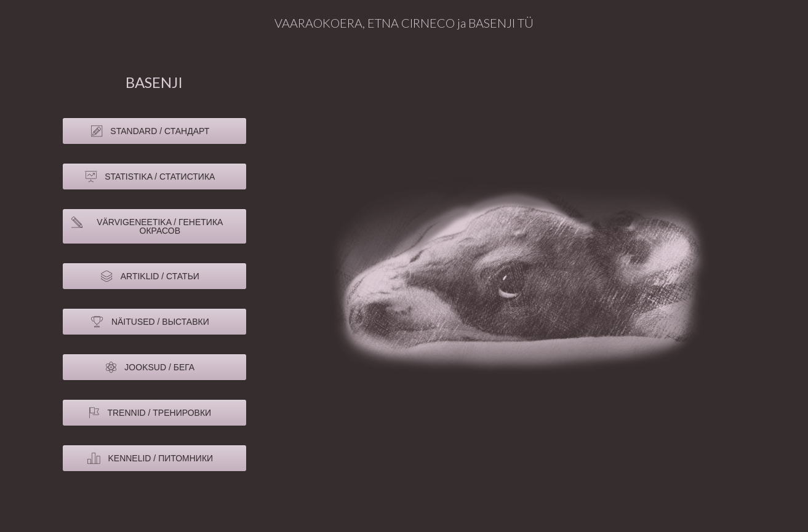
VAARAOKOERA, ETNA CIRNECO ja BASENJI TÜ (404, 23)
